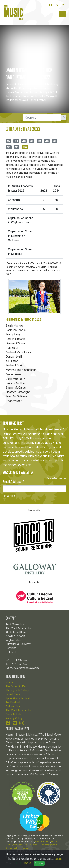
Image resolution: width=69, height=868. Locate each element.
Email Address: (13, 482)
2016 (32, 141)
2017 (39, 141)
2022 (25, 147)
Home (9, 682)
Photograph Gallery (17, 690)
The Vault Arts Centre (19, 710)
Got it (39, 863)
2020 (9, 147)
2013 (8, 141)
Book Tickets (14, 714)
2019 (55, 141)
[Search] (42, 118)
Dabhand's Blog (43, 842)
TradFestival (13, 702)
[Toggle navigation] (63, 14)
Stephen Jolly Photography (18, 848)
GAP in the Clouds (22, 845)
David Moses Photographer (44, 845)
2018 (47, 141)
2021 (17, 147)
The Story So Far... (17, 687)
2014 (16, 141)
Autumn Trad (14, 706)
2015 (24, 141)
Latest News (13, 694)
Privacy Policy (14, 718)
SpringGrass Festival (18, 699)
